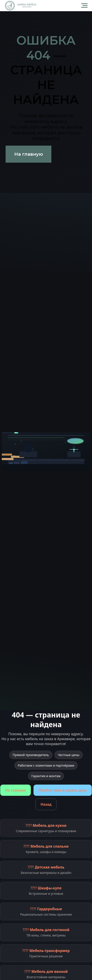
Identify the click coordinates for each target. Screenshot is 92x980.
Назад (46, 804)
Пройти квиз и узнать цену (63, 790)
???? (46, 828)
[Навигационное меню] (84, 6)
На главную (16, 790)
